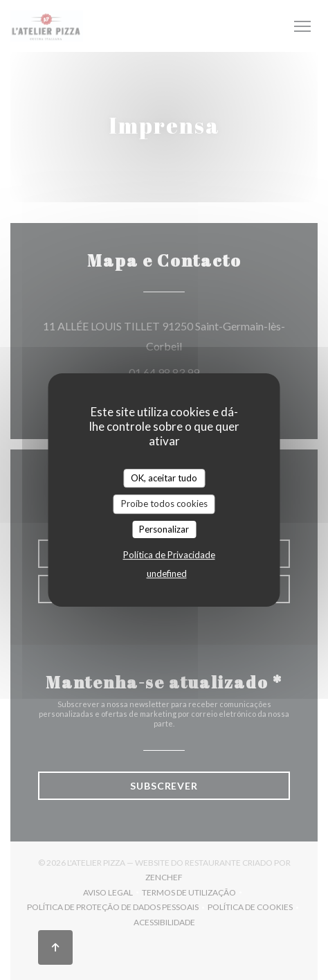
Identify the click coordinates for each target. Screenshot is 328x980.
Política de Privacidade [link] (169, 555)
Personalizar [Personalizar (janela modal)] (164, 529)
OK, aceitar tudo (164, 478)
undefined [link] (167, 573)
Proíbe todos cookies (164, 504)
